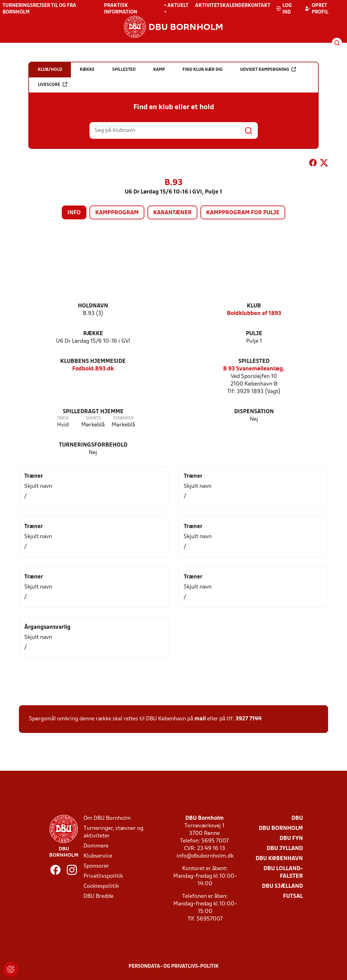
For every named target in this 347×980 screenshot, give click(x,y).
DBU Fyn (291, 839)
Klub (254, 306)
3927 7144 (249, 719)
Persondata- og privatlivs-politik (174, 966)
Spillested (254, 361)
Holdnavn (93, 306)
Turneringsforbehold (93, 445)
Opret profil (317, 9)
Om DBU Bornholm (107, 818)
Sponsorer (96, 866)
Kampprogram (117, 213)
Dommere (96, 846)
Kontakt (259, 6)
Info (74, 213)
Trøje (63, 418)
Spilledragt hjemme (93, 412)
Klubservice (98, 856)
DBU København (279, 859)
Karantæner (172, 213)
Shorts (93, 418)
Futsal (293, 896)
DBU (297, 818)
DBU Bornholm (281, 828)
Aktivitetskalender (221, 6)
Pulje (254, 334)
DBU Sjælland (282, 886)
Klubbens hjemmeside (93, 361)
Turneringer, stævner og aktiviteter (113, 832)
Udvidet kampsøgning (268, 69)
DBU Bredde (98, 896)
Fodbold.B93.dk (93, 369)
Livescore (52, 84)
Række (93, 334)
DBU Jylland (285, 849)
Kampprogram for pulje (243, 213)
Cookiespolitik (101, 886)
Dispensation (254, 412)
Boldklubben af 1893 (254, 314)
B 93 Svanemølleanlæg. (254, 369)
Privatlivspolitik (103, 876)
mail (200, 719)
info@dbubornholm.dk (205, 856)
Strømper (123, 418)
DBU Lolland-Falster (283, 873)
